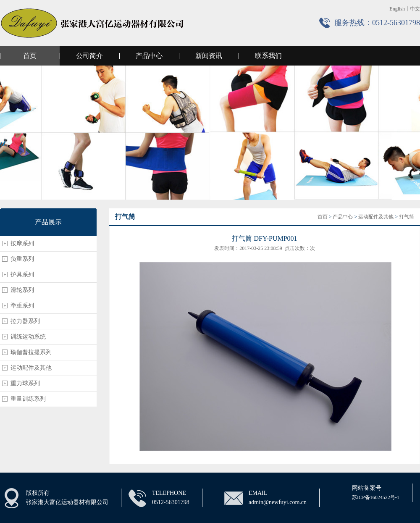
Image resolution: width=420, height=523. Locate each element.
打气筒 (407, 217)
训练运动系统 (28, 337)
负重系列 (22, 259)
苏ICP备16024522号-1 (376, 497)
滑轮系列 (22, 290)
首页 (30, 56)
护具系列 (22, 275)
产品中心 (149, 56)
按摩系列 (22, 243)
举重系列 (22, 306)
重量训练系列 (28, 399)
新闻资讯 (209, 56)
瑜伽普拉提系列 (31, 352)
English (397, 9)
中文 (415, 9)
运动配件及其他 (31, 368)
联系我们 (268, 56)
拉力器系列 (25, 321)
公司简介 (89, 56)
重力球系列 (25, 383)
